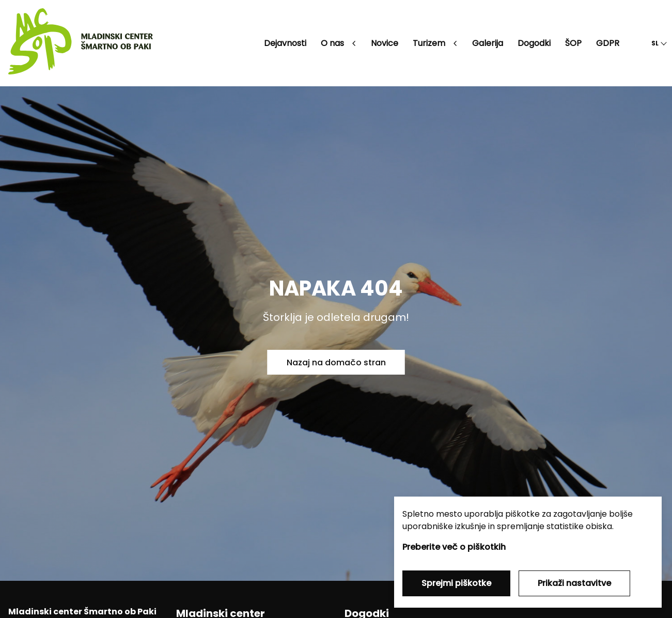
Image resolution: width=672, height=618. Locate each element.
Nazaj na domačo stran (336, 362)
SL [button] (655, 43)
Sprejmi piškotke (456, 583)
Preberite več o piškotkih (454, 547)
